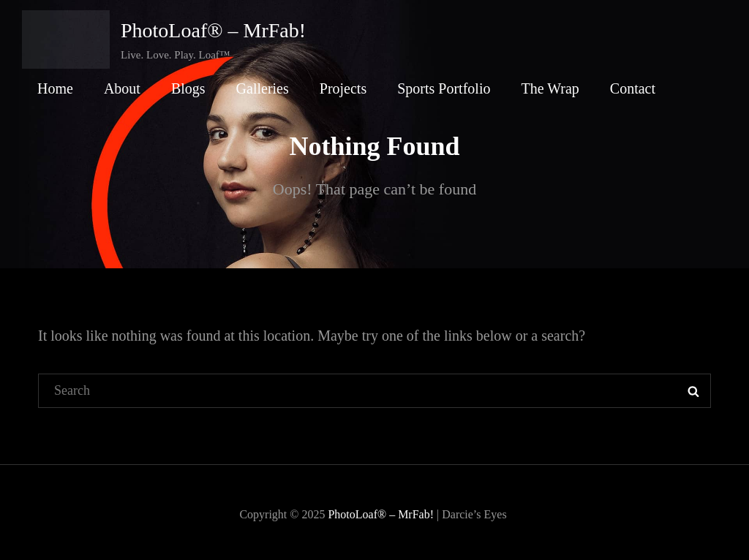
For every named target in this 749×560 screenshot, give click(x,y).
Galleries (263, 88)
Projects (343, 88)
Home (55, 88)
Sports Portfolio (444, 88)
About (122, 88)
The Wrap (550, 88)
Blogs (188, 88)
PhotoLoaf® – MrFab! (213, 30)
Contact (633, 88)
